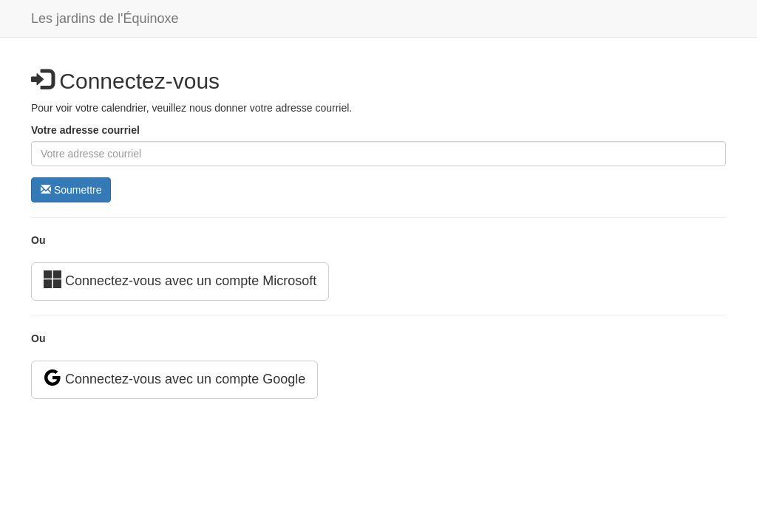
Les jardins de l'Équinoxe (105, 18)
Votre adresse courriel (85, 130)
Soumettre (71, 190)
